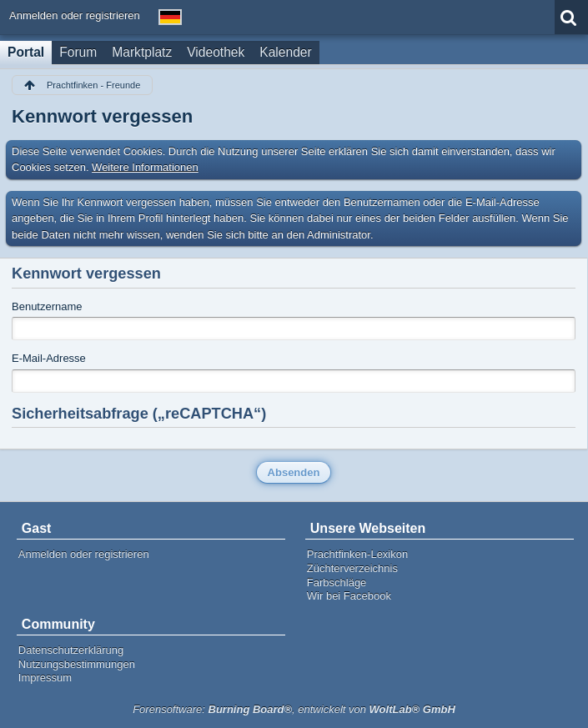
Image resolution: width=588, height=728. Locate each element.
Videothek (216, 52)
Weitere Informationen (145, 167)
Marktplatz (142, 52)
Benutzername (47, 306)
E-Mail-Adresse (49, 358)
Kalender (285, 52)
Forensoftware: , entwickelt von (294, 709)
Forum (78, 52)
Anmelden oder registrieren (75, 15)
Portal (26, 52)
